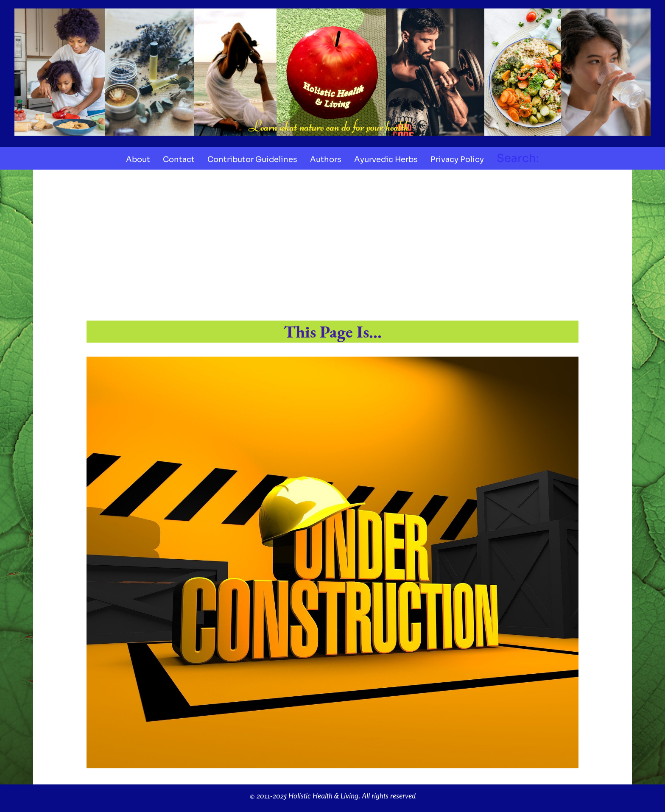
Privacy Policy (457, 159)
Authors (326, 159)
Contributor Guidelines (252, 159)
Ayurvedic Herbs (386, 159)
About (138, 159)
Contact (179, 159)
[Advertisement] (332, 247)
